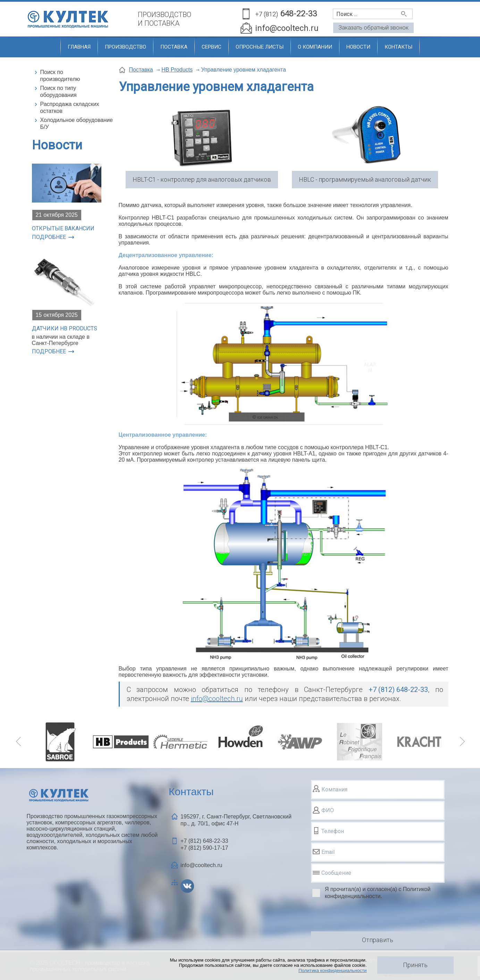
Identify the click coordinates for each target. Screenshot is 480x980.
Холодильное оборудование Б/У (77, 123)
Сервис (212, 47)
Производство (125, 47)
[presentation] (364, 916)
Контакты (398, 47)
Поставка (174, 47)
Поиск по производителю (60, 76)
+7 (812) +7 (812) (204, 844)
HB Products (177, 70)
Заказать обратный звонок (373, 28)
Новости (358, 47)
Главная (79, 47)
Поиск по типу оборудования (58, 92)
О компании (315, 47)
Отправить (378, 940)
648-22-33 (286, 14)
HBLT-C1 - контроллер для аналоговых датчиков (202, 179)
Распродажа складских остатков (70, 108)
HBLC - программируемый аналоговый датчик (365, 179)
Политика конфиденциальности (333, 970)
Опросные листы (260, 47)
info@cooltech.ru (287, 28)
